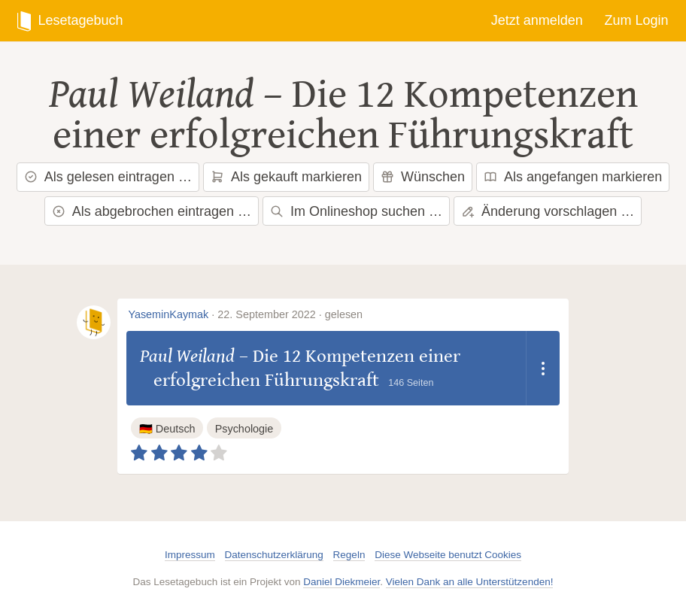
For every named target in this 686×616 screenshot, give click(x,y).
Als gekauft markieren (286, 177)
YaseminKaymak (168, 314)
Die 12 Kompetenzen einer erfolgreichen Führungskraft (345, 115)
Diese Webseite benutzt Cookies (448, 555)
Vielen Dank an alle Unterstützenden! (470, 582)
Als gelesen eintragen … (108, 177)
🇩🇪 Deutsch (167, 429)
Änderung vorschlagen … (548, 211)
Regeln (349, 555)
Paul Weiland (152, 95)
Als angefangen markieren (573, 177)
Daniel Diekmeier (341, 582)
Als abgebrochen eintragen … (152, 211)
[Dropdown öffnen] (543, 368)
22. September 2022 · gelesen (290, 314)
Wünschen (423, 177)
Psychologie (244, 429)
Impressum (190, 555)
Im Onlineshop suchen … (356, 211)
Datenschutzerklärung (274, 555)
